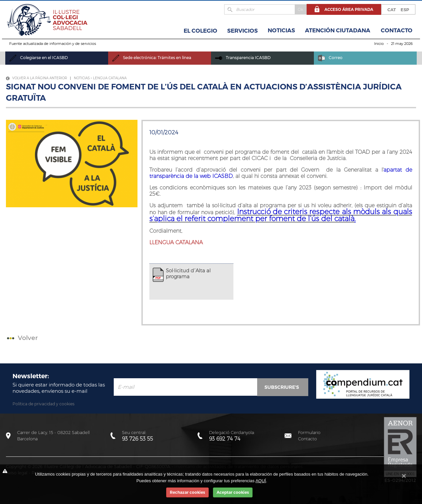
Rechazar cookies (187, 492)
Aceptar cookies (233, 492)
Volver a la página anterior (36, 78)
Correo (330, 58)
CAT (392, 10)
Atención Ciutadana (338, 30)
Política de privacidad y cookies (44, 404)
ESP (405, 10)
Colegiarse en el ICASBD (39, 58)
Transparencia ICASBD (243, 58)
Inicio (379, 44)
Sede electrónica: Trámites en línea (152, 58)
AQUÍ (261, 481)
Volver (22, 338)
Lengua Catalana (110, 78)
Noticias (281, 30)
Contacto (397, 30)
